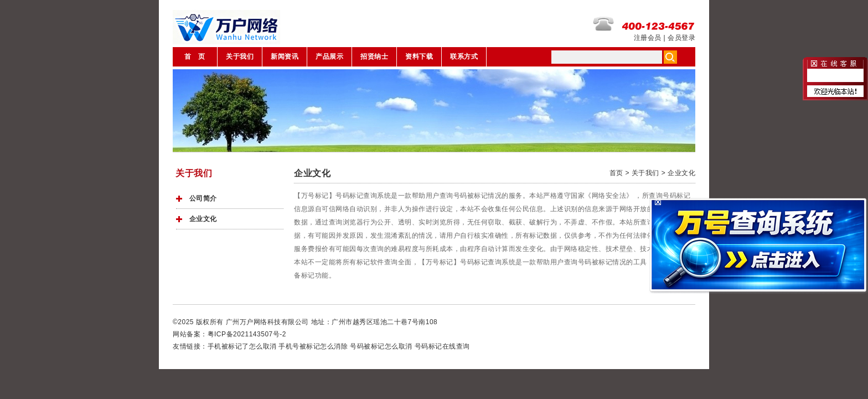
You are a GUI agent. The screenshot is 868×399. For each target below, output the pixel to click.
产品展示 (329, 57)
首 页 (195, 57)
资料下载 (419, 57)
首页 (616, 173)
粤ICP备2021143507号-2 (247, 334)
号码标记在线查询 (442, 346)
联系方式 (464, 57)
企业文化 (203, 219)
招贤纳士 (374, 57)
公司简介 (203, 198)
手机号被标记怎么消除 (313, 346)
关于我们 (240, 57)
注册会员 (648, 38)
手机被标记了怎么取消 (242, 346)
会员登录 (681, 38)
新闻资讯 (285, 57)
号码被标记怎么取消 (381, 346)
